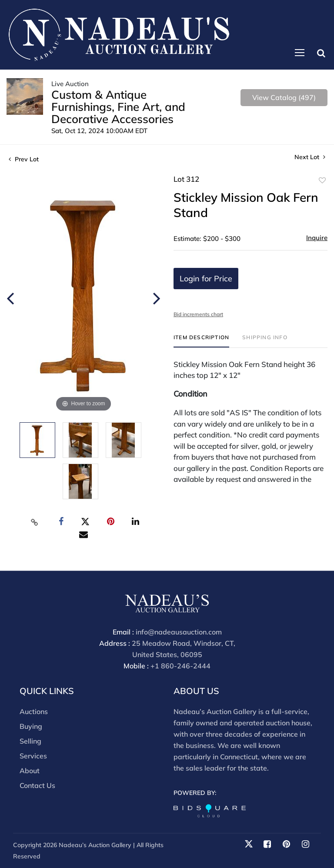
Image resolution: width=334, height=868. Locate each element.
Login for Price (206, 279)
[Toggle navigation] (300, 53)
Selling (30, 741)
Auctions (34, 711)
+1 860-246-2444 (180, 666)
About (30, 771)
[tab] (201, 341)
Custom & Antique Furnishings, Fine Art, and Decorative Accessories (118, 107)
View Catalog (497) (284, 97)
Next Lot (310, 157)
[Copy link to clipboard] (35, 522)
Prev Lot (24, 159)
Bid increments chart (198, 314)
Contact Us (37, 785)
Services (33, 756)
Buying (31, 726)
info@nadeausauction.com (179, 632)
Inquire (317, 238)
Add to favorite (322, 180)
